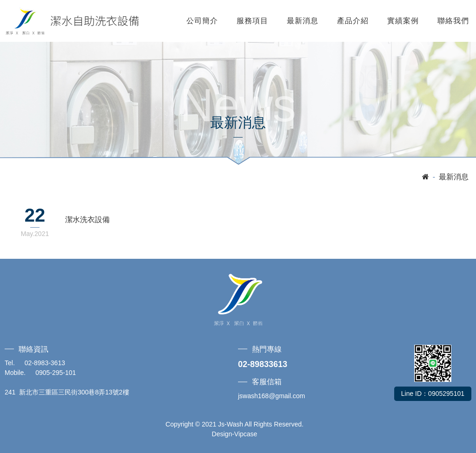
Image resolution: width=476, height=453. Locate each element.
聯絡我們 (453, 21)
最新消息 (303, 21)
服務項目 (252, 21)
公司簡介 (202, 21)
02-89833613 (263, 364)
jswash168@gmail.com (271, 396)
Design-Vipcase (235, 434)
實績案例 (403, 21)
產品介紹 (353, 21)
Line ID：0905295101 (433, 394)
